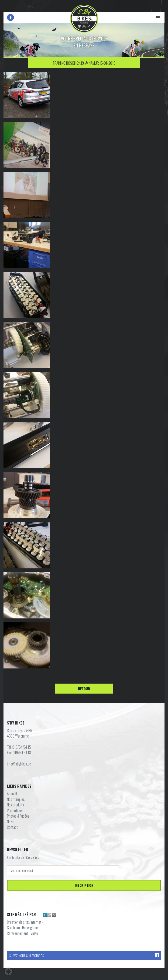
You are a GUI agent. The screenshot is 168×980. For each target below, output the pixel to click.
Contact (12, 827)
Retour (84, 688)
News (11, 822)
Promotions (15, 810)
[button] (8, 972)
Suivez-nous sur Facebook (84, 955)
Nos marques (16, 799)
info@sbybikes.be (19, 764)
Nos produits (15, 805)
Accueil (12, 794)
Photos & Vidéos (18, 816)
